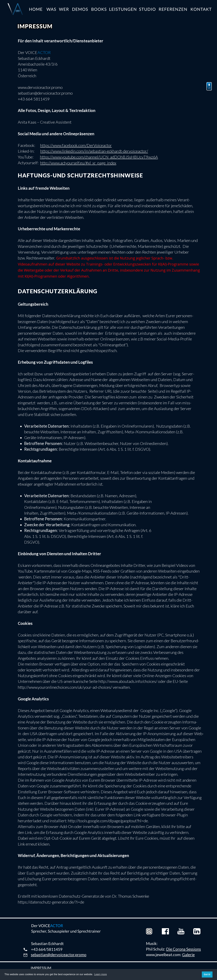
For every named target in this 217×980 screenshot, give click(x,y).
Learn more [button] (100, 974)
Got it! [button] (207, 974)
